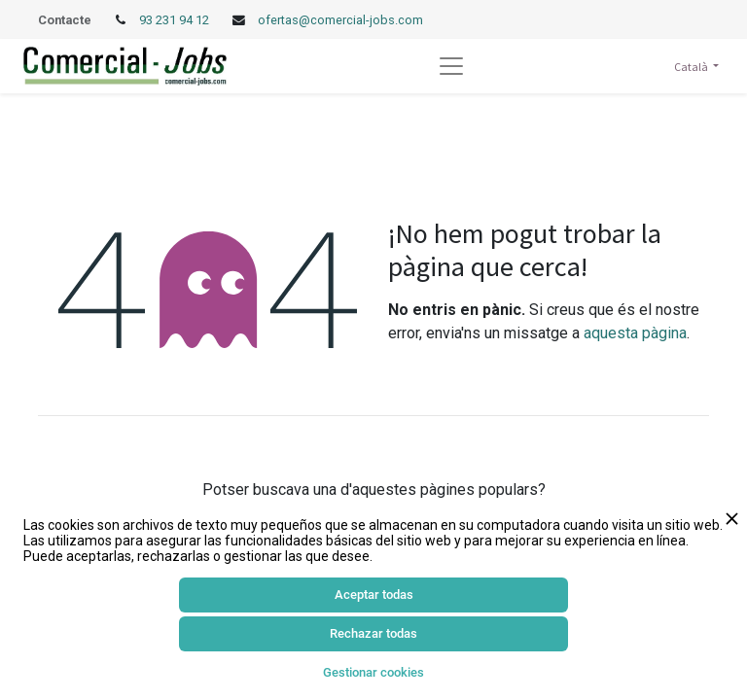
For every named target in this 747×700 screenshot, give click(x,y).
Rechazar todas (373, 633)
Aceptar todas (374, 595)
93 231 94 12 (176, 20)
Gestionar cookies (373, 672)
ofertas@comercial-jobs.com (340, 20)
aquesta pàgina (635, 333)
